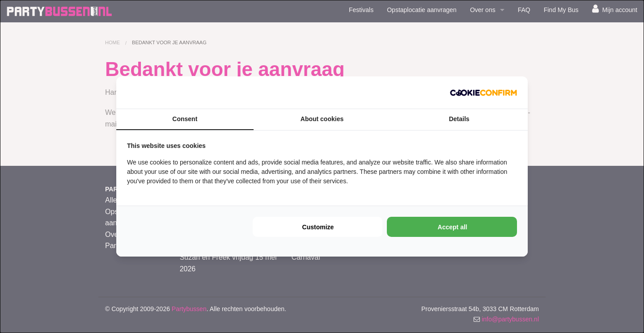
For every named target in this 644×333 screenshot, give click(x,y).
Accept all (453, 227)
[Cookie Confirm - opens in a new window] (483, 93)
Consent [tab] (185, 119)
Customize (318, 227)
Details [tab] (459, 119)
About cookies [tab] (322, 119)
